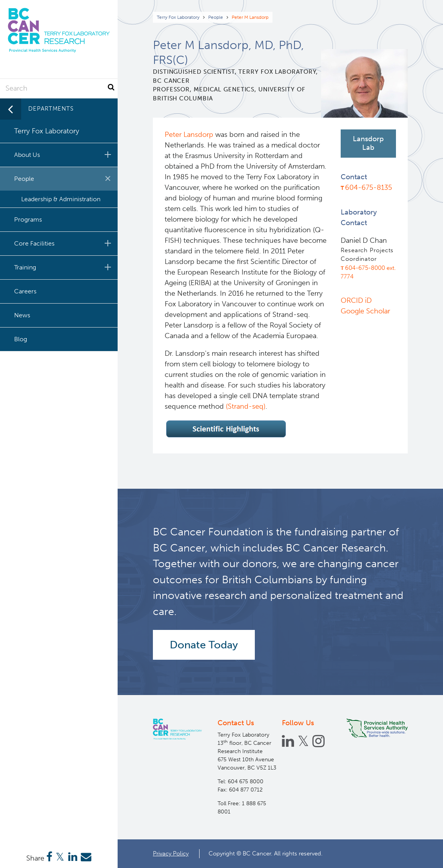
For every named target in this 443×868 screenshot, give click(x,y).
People (216, 17)
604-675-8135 (369, 187)
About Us (64, 155)
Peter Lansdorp (190, 135)
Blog (21, 339)
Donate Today (204, 645)
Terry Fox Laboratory (178, 17)
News (22, 315)
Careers (25, 291)
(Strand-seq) (246, 406)
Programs (28, 219)
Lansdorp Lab (368, 143)
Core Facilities (64, 243)
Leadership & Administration (61, 199)
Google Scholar (365, 311)
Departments (51, 109)
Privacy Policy (171, 853)
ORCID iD (356, 300)
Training (64, 267)
